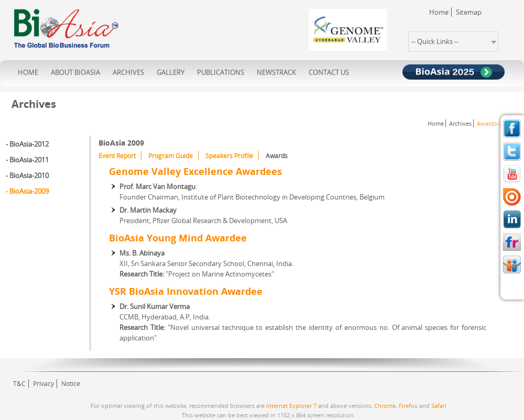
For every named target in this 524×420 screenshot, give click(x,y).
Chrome (385, 406)
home (28, 72)
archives (128, 72)
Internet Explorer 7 (291, 406)
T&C (19, 384)
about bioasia (75, 72)
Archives (460, 123)
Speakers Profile (229, 156)
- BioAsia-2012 (27, 144)
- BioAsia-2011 (27, 160)
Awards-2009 (494, 123)
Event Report (117, 156)
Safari (439, 406)
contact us (329, 72)
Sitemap (469, 12)
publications (221, 72)
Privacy (43, 384)
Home (439, 12)
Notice (71, 384)
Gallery (171, 72)
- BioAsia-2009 (27, 191)
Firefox (408, 406)
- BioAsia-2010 (27, 175)
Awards (277, 156)
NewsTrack (276, 72)
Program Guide (171, 156)
